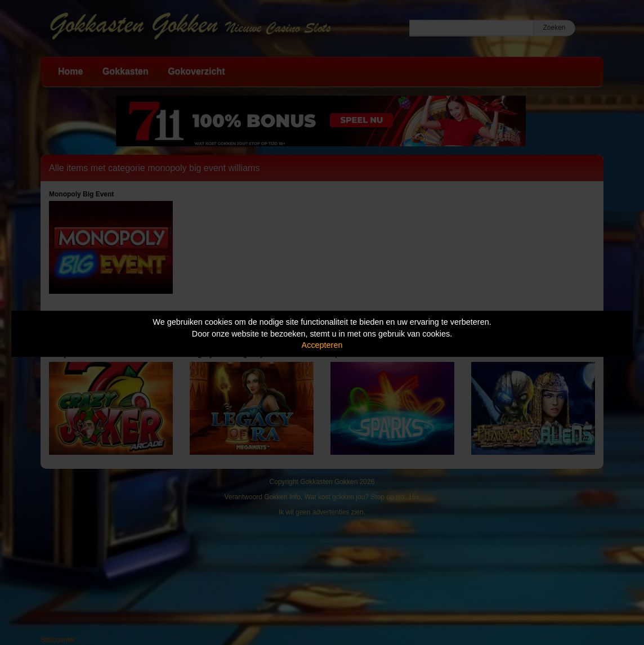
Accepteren (322, 345)
